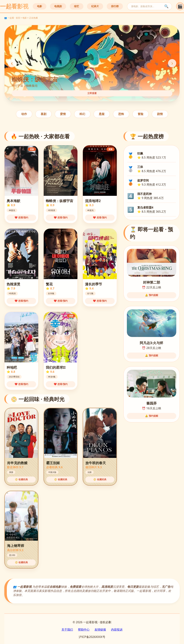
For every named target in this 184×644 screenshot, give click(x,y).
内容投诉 (117, 629)
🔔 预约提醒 (152, 295)
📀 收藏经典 (21, 479)
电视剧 (58, 6)
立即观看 (92, 93)
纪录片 (95, 6)
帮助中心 (84, 629)
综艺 (77, 6)
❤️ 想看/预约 (21, 218)
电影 (40, 6)
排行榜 (115, 6)
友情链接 (100, 629)
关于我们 (67, 629)
